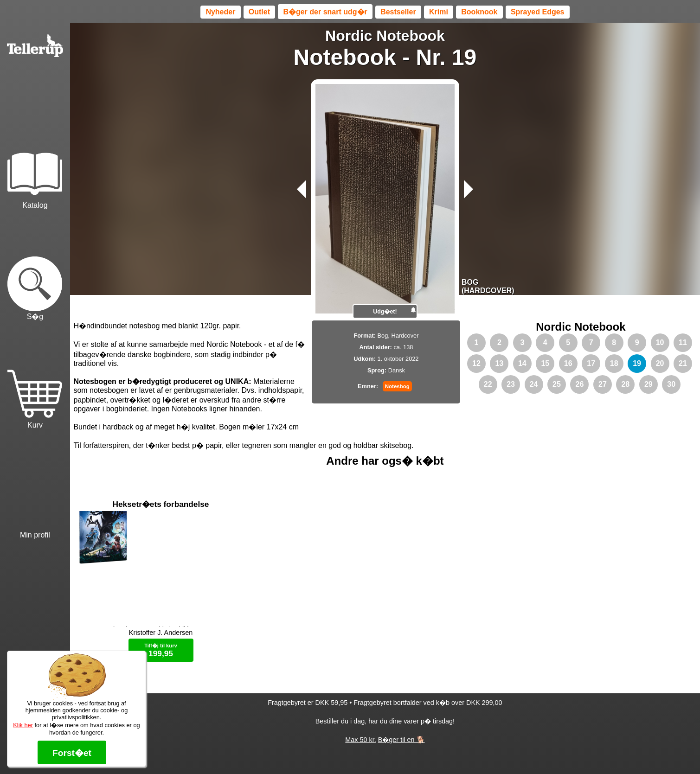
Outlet (259, 12)
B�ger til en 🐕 (401, 751)
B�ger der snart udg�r (325, 12)
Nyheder (220, 12)
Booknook (479, 12)
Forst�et (72, 753)
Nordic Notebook (385, 36)
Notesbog (397, 386)
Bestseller (398, 12)
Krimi (439, 12)
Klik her (23, 725)
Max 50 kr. (360, 751)
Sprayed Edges (538, 12)
